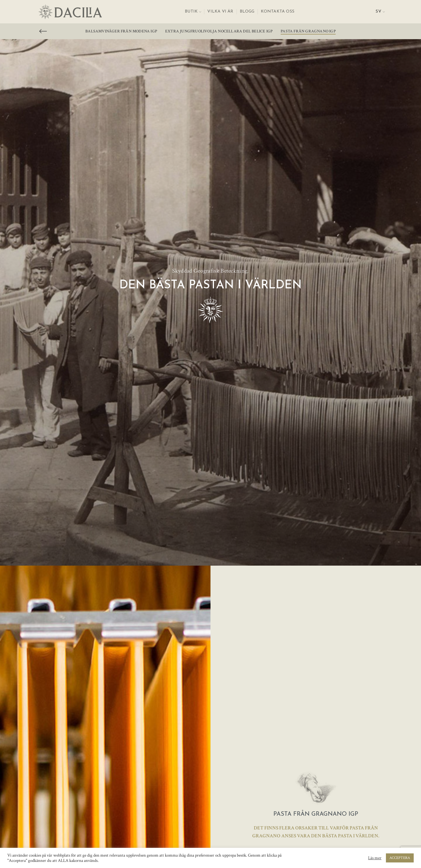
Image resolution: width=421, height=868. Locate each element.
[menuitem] (380, 12)
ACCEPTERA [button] (400, 858)
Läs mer (375, 858)
